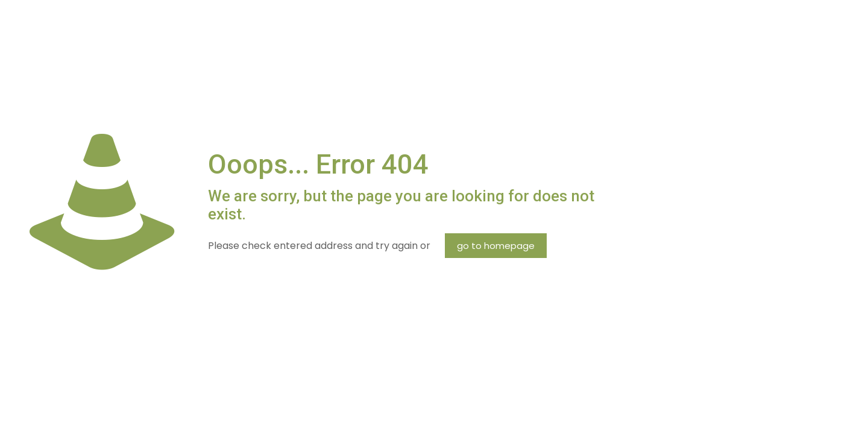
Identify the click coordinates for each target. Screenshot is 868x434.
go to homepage (496, 246)
